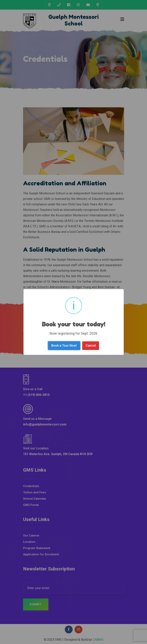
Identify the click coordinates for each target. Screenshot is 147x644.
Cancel (91, 346)
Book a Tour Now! (64, 346)
